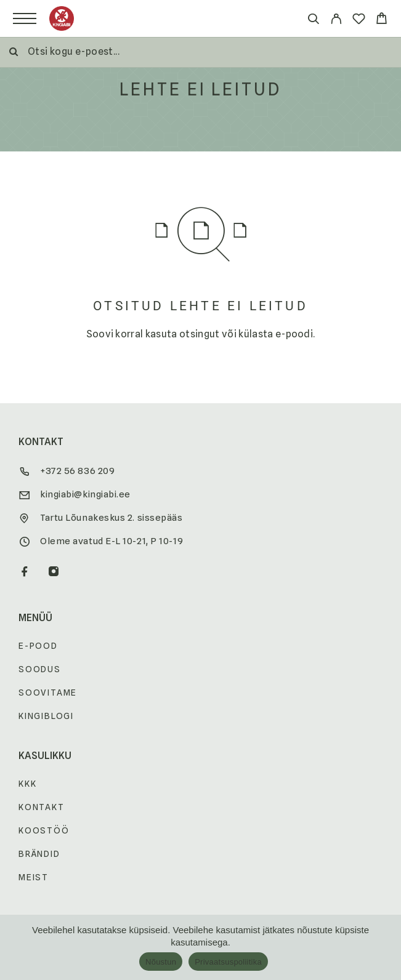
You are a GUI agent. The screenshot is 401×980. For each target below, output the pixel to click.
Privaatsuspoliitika (228, 962)
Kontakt (42, 807)
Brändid (39, 854)
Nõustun (161, 962)
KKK (27, 784)
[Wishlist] (359, 21)
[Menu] (25, 18)
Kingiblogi (46, 716)
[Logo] (62, 18)
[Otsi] (313, 21)
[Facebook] (25, 572)
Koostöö (44, 830)
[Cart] (382, 20)
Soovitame (48, 693)
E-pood (38, 646)
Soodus (40, 669)
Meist (34, 877)
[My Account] (336, 21)
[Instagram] (54, 572)
